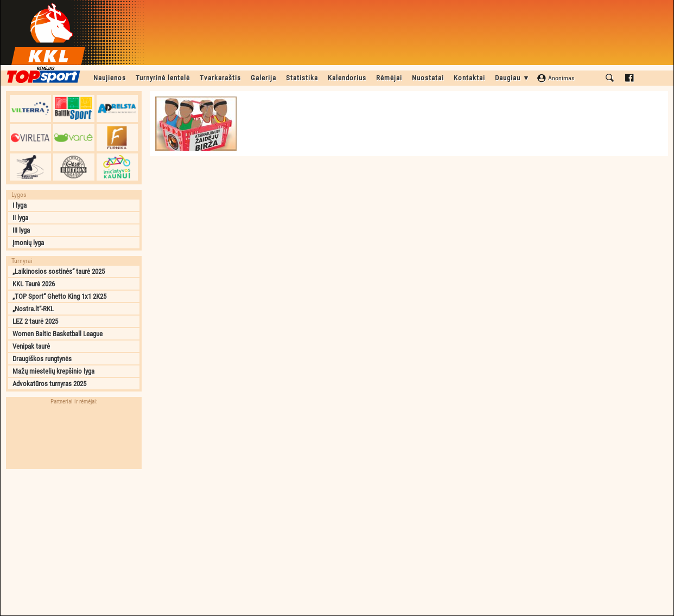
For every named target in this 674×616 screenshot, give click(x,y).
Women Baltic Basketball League (58, 334)
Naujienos (110, 78)
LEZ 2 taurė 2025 (35, 321)
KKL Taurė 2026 (34, 284)
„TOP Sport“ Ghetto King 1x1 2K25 (59, 296)
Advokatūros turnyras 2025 (49, 384)
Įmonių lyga (28, 243)
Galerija (263, 78)
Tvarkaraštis (220, 78)
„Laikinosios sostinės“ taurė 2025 (59, 271)
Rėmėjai (389, 78)
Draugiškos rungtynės (42, 359)
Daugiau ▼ (513, 78)
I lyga (20, 205)
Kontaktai (469, 78)
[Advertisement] (74, 542)
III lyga (21, 230)
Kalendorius (347, 78)
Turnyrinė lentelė (163, 78)
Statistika (302, 78)
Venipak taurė (31, 346)
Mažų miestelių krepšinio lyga (53, 371)
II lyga (20, 218)
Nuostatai (428, 78)
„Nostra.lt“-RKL (33, 309)
